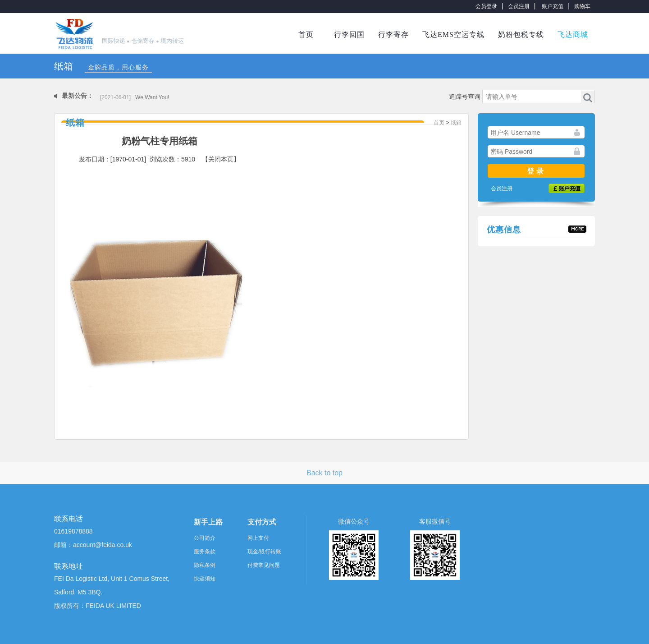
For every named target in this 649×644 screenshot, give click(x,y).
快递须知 (205, 579)
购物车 (582, 6)
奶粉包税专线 (521, 34)
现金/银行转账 (264, 552)
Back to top (324, 473)
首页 (306, 34)
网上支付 (258, 538)
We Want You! (152, 97)
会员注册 (519, 6)
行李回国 (349, 34)
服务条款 (205, 552)
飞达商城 (573, 34)
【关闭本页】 (221, 159)
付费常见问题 (264, 565)
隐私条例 (205, 565)
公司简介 (205, 538)
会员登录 (486, 6)
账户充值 (553, 6)
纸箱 (456, 123)
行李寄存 (393, 34)
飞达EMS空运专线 (453, 34)
